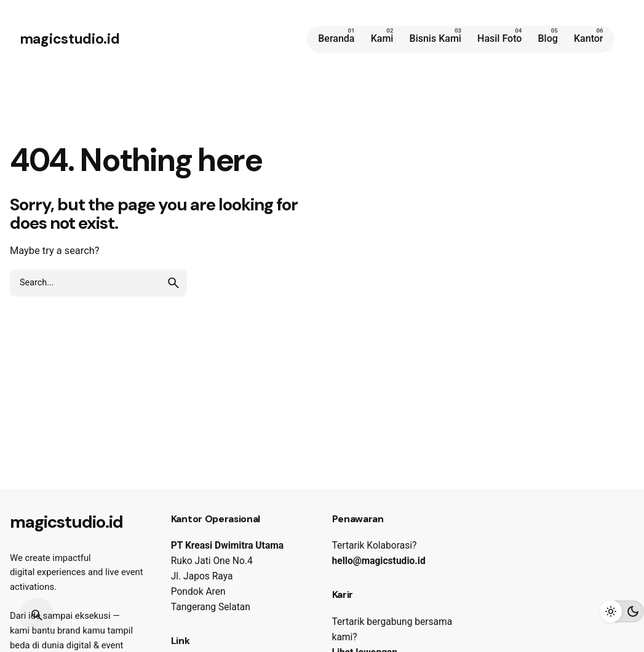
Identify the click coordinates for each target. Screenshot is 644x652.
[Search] (37, 615)
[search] (173, 283)
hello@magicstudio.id (379, 561)
